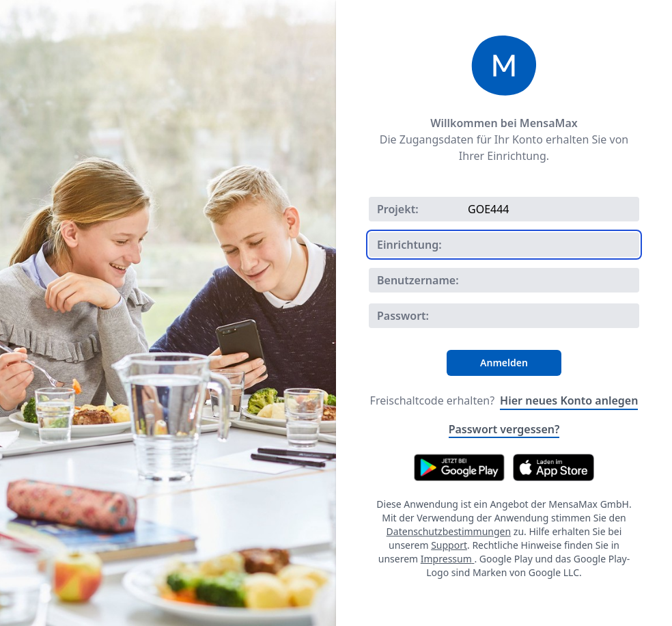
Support (449, 545)
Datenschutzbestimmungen (449, 531)
